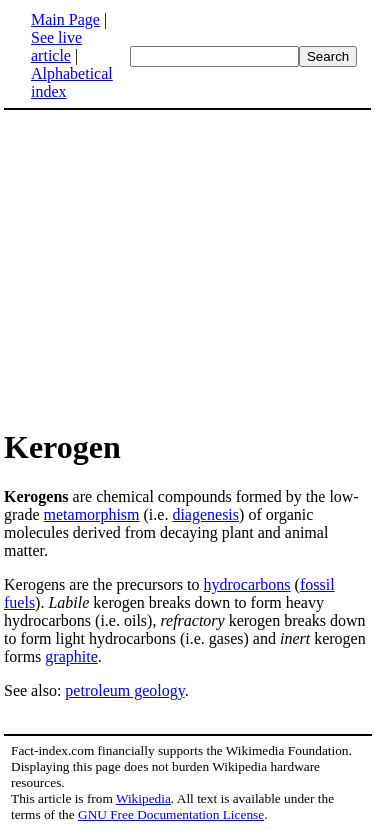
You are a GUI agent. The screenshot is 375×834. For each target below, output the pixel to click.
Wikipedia (143, 798)
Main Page (65, 19)
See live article (56, 46)
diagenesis (205, 514)
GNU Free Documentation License (171, 814)
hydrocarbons (246, 584)
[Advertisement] (172, 268)
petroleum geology (124, 690)
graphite (71, 656)
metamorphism (92, 514)
